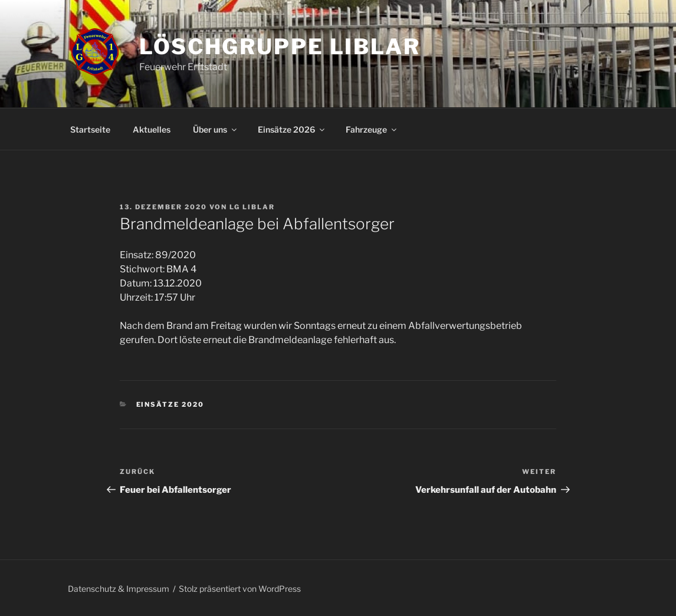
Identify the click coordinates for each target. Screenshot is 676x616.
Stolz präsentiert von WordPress (240, 589)
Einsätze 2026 (292, 129)
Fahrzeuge (372, 129)
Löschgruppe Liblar (280, 47)
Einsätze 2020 (170, 404)
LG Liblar (252, 207)
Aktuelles (152, 129)
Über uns (216, 129)
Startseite (90, 129)
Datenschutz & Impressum (119, 589)
